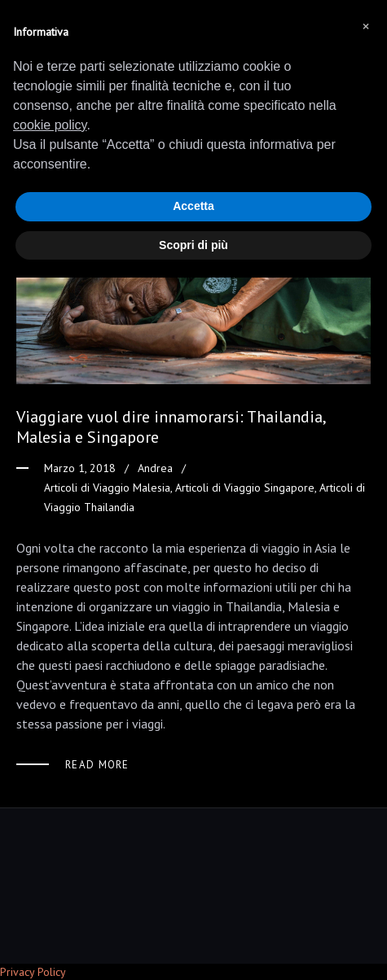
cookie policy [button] (50, 125)
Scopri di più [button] (193, 245)
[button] (366, 26)
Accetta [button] (193, 206)
